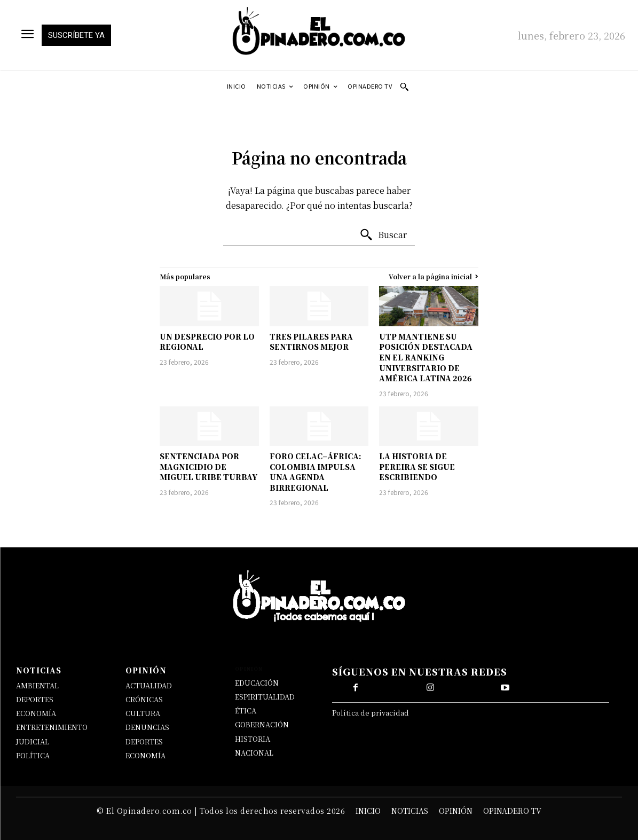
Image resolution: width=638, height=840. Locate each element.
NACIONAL (254, 753)
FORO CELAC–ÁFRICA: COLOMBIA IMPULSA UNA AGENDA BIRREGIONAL (316, 472)
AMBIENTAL (37, 685)
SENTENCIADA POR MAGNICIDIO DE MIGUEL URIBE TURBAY (208, 466)
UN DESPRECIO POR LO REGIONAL (207, 342)
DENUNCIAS (147, 727)
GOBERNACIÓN (262, 724)
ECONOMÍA (36, 713)
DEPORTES (35, 699)
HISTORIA (253, 739)
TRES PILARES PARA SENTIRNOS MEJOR (311, 342)
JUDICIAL (33, 741)
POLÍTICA (33, 755)
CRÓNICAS (144, 699)
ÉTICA (246, 711)
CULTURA (143, 713)
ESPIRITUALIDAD (265, 697)
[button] (404, 87)
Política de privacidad (371, 713)
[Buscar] (383, 235)
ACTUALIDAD (149, 685)
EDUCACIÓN (257, 683)
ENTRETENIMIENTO (52, 727)
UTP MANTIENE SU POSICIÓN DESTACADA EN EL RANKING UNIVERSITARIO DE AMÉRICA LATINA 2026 (426, 357)
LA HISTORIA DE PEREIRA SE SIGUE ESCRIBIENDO (417, 466)
